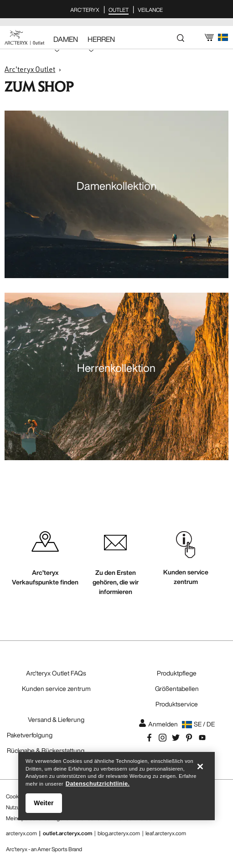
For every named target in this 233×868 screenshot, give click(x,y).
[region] (116, 787)
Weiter (44, 804)
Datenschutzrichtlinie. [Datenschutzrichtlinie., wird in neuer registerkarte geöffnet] (98, 785)
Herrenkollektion (116, 368)
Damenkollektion (116, 186)
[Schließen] (200, 768)
